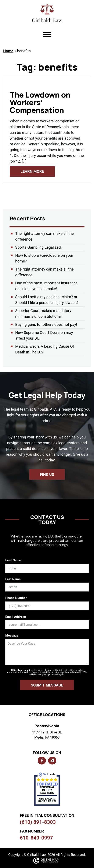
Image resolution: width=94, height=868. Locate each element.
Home (8, 51)
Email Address (16, 617)
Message (12, 635)
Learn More (32, 171)
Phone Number (16, 598)
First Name (13, 560)
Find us (47, 474)
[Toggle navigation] (47, 35)
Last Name (13, 579)
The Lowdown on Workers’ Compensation (40, 102)
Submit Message (47, 685)
